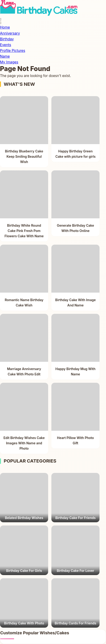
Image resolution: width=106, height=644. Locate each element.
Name (5, 56)
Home (5, 27)
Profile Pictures (13, 51)
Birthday (7, 39)
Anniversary (10, 33)
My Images (9, 62)
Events (6, 45)
